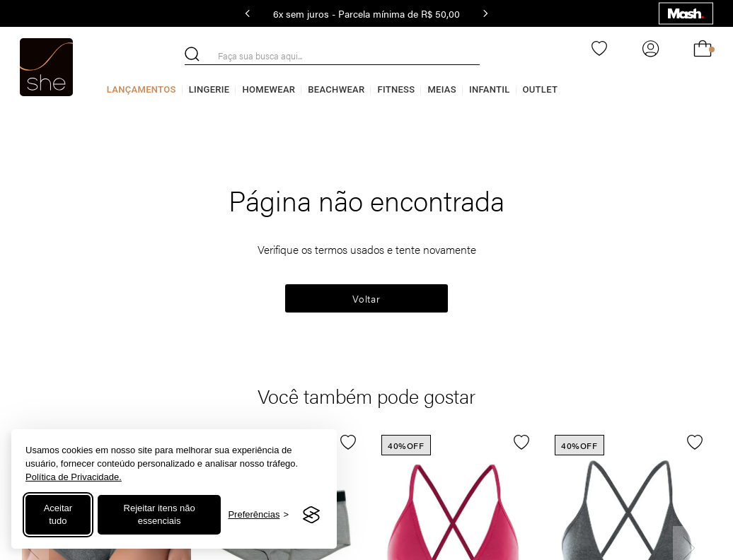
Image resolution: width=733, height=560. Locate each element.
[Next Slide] (485, 13)
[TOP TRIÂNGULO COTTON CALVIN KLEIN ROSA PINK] (453, 431)
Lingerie (209, 89)
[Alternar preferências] (258, 515)
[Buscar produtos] (192, 54)
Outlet (541, 89)
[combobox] (332, 56)
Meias (442, 89)
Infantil (490, 89)
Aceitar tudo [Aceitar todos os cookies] (58, 514)
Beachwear (336, 89)
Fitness (396, 89)
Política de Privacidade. (74, 477)
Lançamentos (142, 89)
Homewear (269, 89)
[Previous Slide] (248, 13)
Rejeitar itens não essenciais (160, 514)
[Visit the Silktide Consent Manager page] (311, 515)
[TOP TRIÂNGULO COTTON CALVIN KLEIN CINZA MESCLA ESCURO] (627, 431)
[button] (338, 445)
